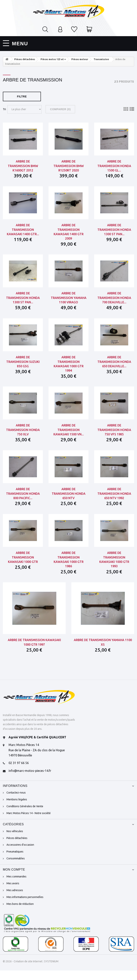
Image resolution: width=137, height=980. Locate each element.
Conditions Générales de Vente (25, 816)
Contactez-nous (16, 802)
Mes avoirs (13, 893)
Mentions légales (17, 809)
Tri (4, 108)
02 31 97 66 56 (19, 772)
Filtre (22, 95)
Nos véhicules (15, 841)
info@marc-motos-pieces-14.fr (30, 780)
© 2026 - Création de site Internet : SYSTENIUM (31, 971)
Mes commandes (16, 886)
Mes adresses (15, 900)
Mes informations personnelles (25, 906)
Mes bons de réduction (20, 913)
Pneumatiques (15, 861)
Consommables (16, 868)
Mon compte (14, 879)
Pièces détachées (17, 847)
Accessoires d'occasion (20, 854)
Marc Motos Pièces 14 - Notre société (29, 823)
